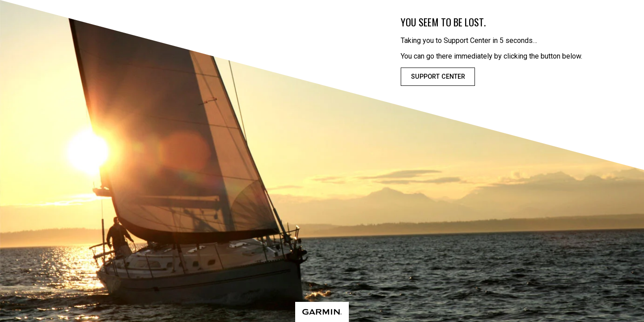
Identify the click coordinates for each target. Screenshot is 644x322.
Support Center (438, 77)
